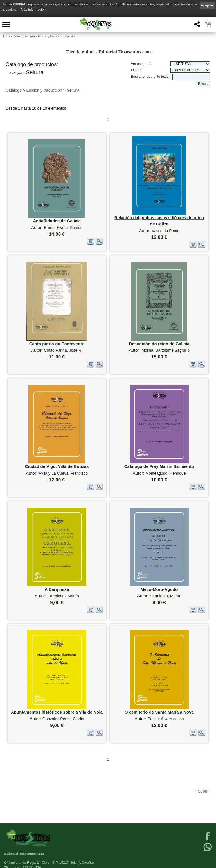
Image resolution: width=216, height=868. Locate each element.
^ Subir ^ (203, 791)
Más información (33, 10)
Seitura (71, 36)
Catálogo (14, 90)
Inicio (6, 36)
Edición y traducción (51, 36)
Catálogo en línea (24, 36)
